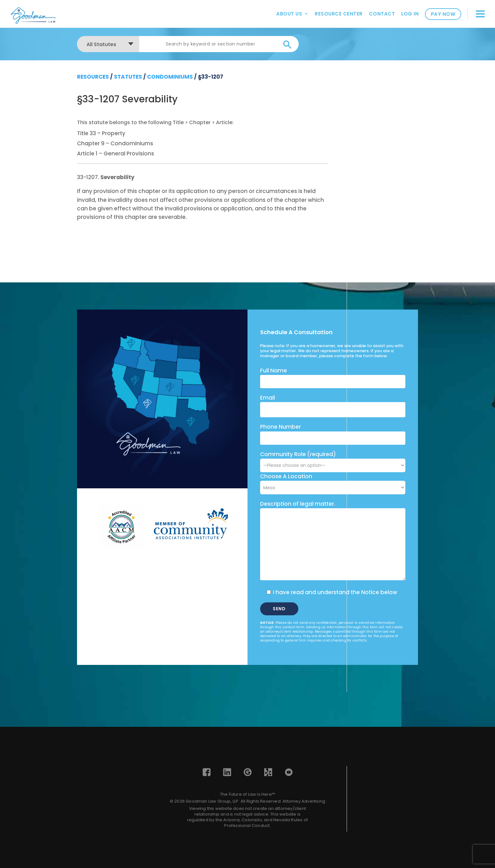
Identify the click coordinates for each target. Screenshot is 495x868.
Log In (410, 14)
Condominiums (170, 77)
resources (93, 77)
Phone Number (280, 427)
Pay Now (443, 14)
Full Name (274, 371)
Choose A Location (286, 476)
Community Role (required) (333, 460)
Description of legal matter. (298, 504)
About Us (289, 14)
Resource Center (339, 14)
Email (268, 398)
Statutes (128, 77)
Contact (382, 14)
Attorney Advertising (304, 801)
